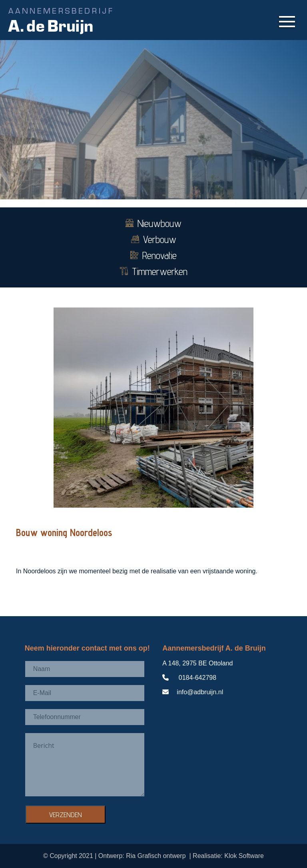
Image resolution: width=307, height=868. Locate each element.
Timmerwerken (154, 271)
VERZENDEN (66, 815)
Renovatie (153, 255)
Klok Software (244, 856)
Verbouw (154, 239)
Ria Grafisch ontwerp (157, 856)
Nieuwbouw (153, 223)
